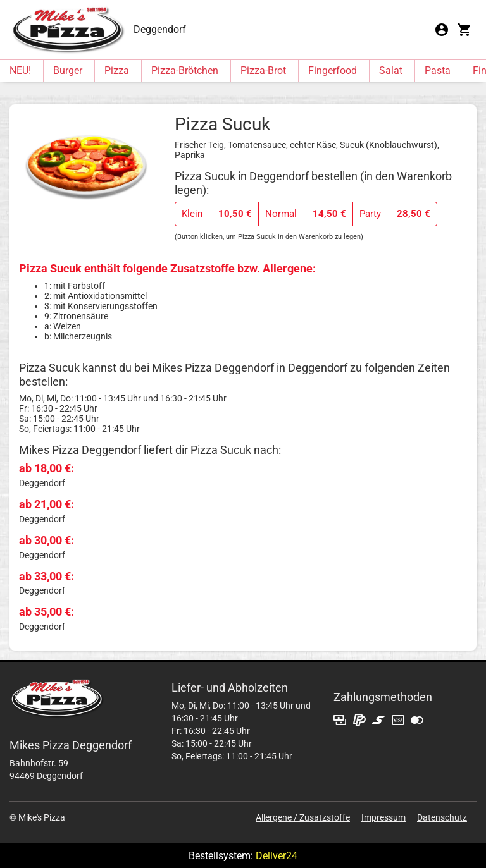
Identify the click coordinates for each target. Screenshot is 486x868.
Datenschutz (442, 817)
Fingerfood (333, 70)
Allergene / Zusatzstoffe (303, 817)
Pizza (117, 70)
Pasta (438, 70)
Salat (391, 70)
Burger (68, 70)
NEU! (20, 70)
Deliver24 (277, 856)
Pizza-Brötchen (185, 70)
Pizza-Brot (263, 70)
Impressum (383, 817)
